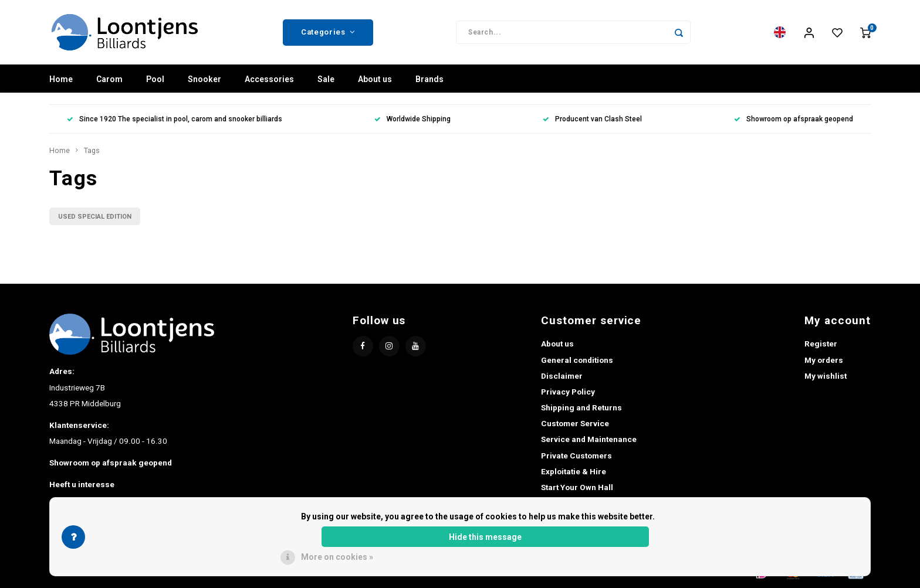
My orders (824, 360)
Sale (326, 79)
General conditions (577, 360)
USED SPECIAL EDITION (95, 217)
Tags (92, 150)
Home (61, 79)
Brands (429, 79)
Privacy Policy (568, 392)
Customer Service (575, 423)
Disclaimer (562, 376)
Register (821, 344)
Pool (155, 79)
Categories (328, 32)
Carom (109, 79)
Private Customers (576, 456)
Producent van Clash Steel (592, 119)
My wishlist (826, 376)
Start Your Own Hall (577, 487)
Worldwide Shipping (412, 119)
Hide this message (485, 537)
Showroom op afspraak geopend (794, 119)
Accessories (269, 79)
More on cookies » (337, 557)
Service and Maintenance (589, 439)
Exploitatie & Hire (574, 471)
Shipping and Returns (581, 407)
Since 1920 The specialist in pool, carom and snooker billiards (175, 119)
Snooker (204, 79)
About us (375, 79)
